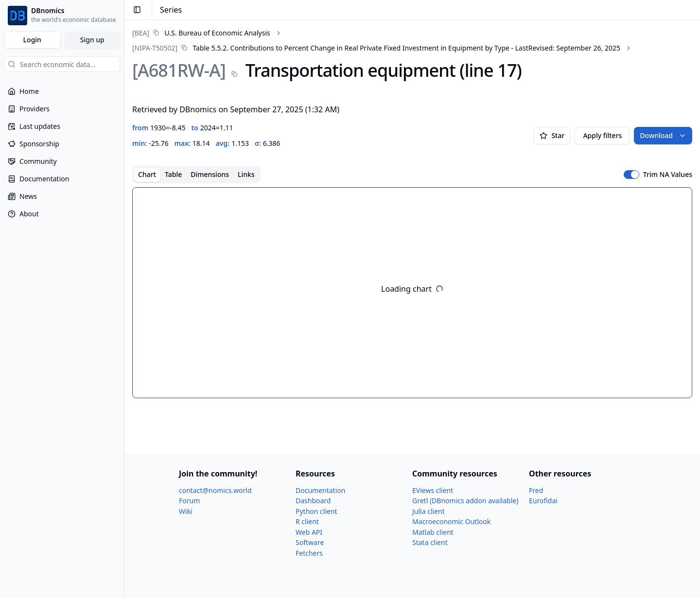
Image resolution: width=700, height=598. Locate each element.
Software (310, 542)
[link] (201, 33)
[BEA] (141, 33)
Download (663, 135)
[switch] (631, 175)
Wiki (186, 511)
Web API (309, 532)
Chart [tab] (147, 174)
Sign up (92, 40)
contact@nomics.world (215, 490)
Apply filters (602, 135)
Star (552, 135)
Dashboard (313, 501)
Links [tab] (246, 174)
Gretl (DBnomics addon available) (465, 501)
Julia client (429, 511)
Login (32, 40)
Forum (189, 501)
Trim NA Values (668, 175)
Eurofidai (543, 501)
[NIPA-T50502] (155, 48)
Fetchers (309, 553)
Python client (316, 511)
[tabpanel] (412, 293)
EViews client (433, 490)
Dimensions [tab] (210, 174)
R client (307, 521)
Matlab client (433, 532)
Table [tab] (173, 174)
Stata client (430, 542)
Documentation (320, 490)
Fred (536, 490)
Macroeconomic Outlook (451, 521)
